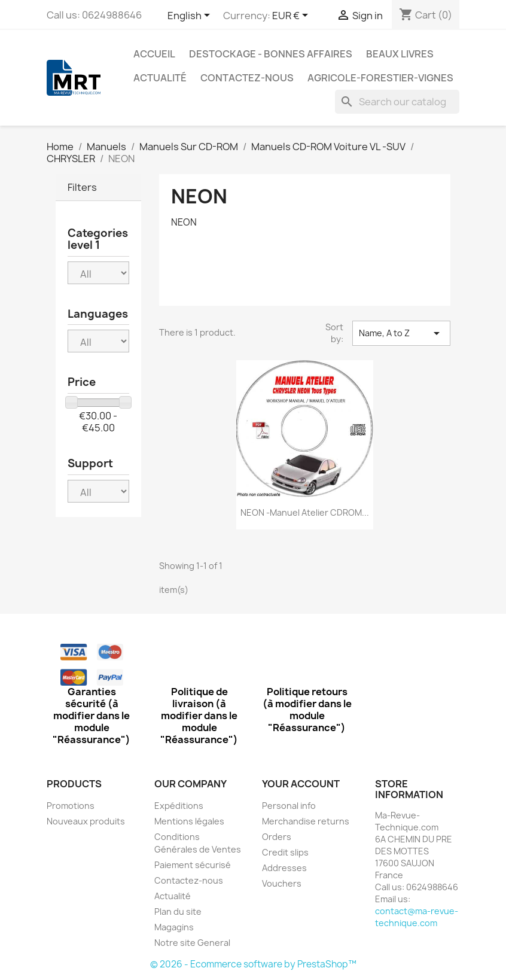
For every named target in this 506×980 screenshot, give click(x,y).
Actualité (160, 78)
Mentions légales (189, 821)
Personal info (289, 806)
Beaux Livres (400, 54)
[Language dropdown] (191, 16)
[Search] (397, 102)
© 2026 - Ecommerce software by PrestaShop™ (253, 964)
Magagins (174, 927)
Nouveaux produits (86, 821)
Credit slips (285, 852)
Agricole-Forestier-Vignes (380, 78)
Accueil (154, 54)
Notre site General (192, 943)
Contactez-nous (247, 78)
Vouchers (282, 883)
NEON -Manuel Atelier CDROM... (305, 512)
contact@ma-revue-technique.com (417, 917)
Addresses (284, 868)
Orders (277, 837)
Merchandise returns (306, 821)
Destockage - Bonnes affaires (271, 54)
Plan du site (178, 911)
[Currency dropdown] (292, 16)
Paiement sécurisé (193, 865)
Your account (301, 784)
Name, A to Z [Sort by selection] (401, 333)
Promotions (71, 806)
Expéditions (179, 806)
